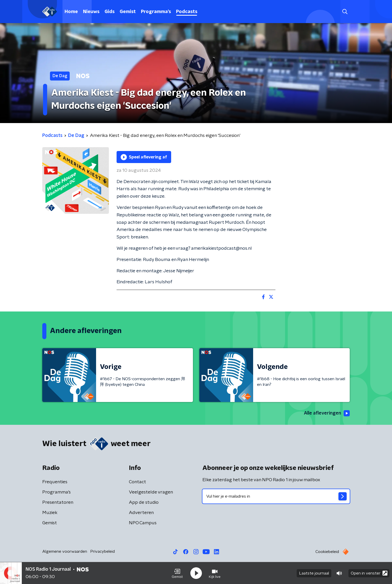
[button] (177, 573)
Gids (110, 12)
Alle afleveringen (327, 413)
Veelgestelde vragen (151, 492)
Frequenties (55, 482)
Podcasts (187, 12)
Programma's (156, 12)
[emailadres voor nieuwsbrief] (276, 496)
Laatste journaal (314, 573)
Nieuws (91, 12)
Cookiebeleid (327, 552)
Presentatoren (58, 502)
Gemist (128, 12)
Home (71, 12)
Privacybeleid (102, 551)
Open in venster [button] (369, 573)
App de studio (144, 502)
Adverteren (141, 513)
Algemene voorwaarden (65, 551)
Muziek (50, 513)
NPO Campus (143, 523)
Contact (137, 482)
